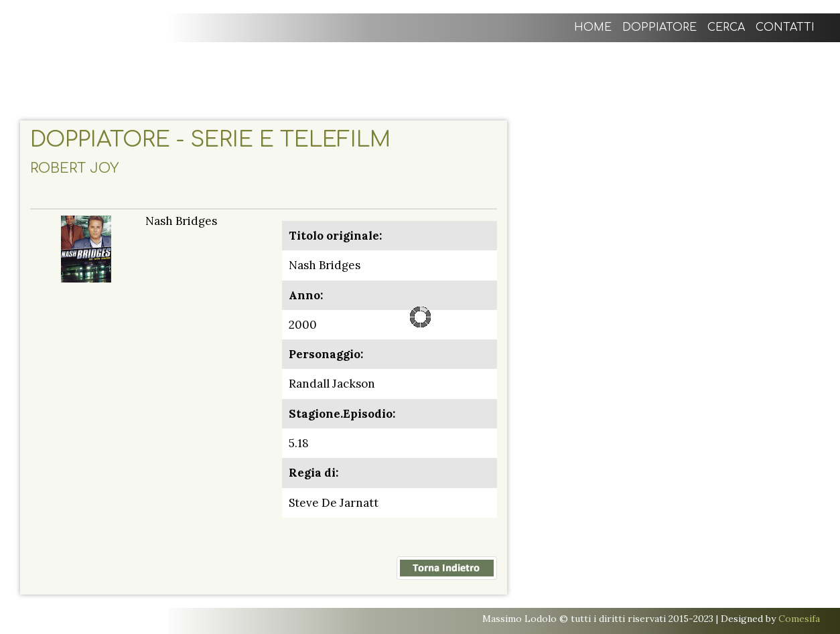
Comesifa (799, 619)
